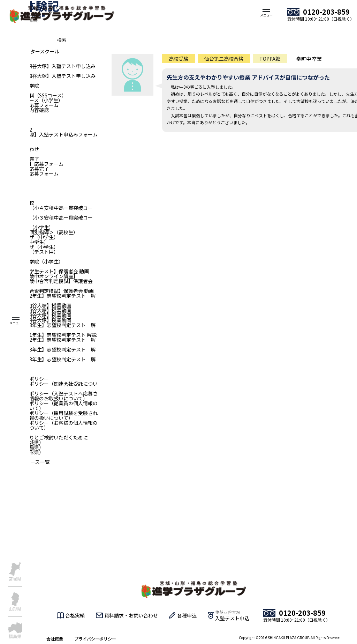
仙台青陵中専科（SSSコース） (33, 95)
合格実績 (75, 615)
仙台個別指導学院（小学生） (32, 261)
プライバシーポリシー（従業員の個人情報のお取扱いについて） (49, 406)
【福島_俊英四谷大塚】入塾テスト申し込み (48, 76)
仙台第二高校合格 (224, 59)
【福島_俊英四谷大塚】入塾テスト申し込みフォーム (48, 68)
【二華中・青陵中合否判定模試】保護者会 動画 (46, 283)
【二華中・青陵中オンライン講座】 (39, 276)
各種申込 (187, 616)
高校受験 (178, 59)
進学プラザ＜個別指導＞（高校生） (39, 232)
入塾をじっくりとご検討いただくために (44, 437)
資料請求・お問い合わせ (131, 615)
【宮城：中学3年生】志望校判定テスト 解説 (48, 327)
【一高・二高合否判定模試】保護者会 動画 (47, 291)
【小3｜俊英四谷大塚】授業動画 (36, 305)
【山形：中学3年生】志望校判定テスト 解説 (48, 352)
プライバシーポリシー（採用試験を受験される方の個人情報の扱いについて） (49, 415)
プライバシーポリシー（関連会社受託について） (49, 386)
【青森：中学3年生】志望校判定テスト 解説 (48, 362)
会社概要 (55, 639)
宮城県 (15, 578)
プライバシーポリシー (95, 639)
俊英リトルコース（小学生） (32, 100)
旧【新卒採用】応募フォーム (32, 164)
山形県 (15, 608)
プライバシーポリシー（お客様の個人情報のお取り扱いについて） (49, 425)
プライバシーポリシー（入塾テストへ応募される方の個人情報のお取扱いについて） (49, 396)
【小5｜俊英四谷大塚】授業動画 (36, 315)
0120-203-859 (326, 12)
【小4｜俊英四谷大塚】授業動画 (36, 310)
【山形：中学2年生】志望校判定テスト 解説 (48, 342)
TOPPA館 (270, 59)
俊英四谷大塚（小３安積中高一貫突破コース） (46, 220)
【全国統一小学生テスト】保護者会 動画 (44, 271)
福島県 (15, 636)
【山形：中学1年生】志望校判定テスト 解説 (48, 335)
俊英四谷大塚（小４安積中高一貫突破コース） (46, 210)
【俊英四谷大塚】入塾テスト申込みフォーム (49, 134)
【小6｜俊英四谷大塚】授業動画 (36, 320)
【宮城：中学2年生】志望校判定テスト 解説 (48, 298)
